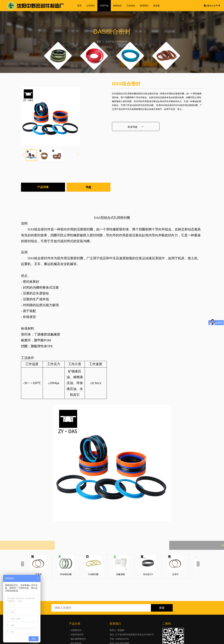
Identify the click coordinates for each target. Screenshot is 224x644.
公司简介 (91, 6)
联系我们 (144, 6)
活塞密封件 (122, 42)
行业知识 (131, 6)
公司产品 (104, 6)
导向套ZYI (148, 574)
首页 (79, 6)
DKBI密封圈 (66, 574)
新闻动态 (117, 6)
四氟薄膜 (121, 574)
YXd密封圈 (93, 574)
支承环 (38, 574)
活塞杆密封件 (77, 635)
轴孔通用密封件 (78, 639)
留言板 (156, 6)
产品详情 (43, 187)
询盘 (89, 187)
